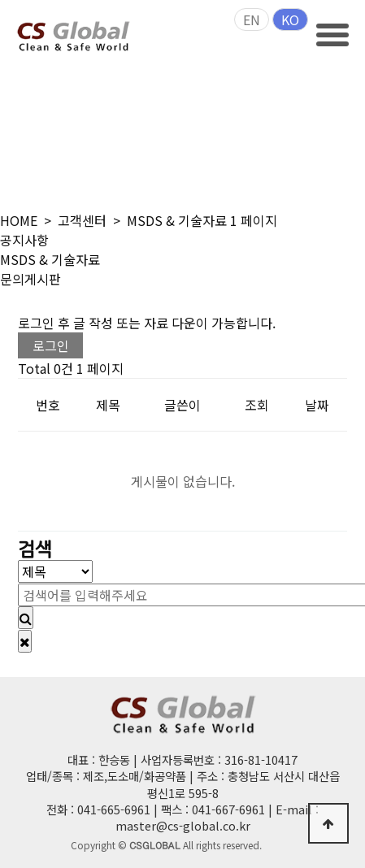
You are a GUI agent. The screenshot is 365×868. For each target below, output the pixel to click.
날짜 (317, 405)
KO (290, 20)
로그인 (51, 345)
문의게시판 (30, 279)
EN (252, 20)
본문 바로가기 (0, 0)
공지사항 (24, 240)
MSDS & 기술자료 (50, 259)
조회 (257, 405)
